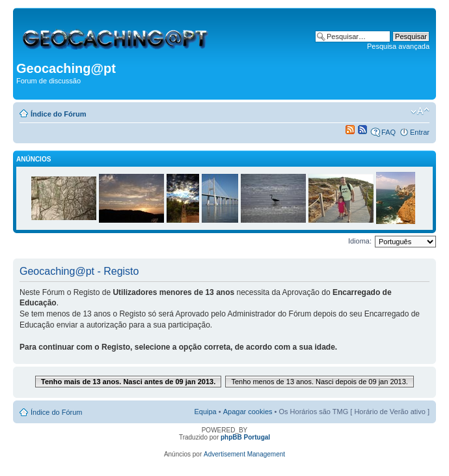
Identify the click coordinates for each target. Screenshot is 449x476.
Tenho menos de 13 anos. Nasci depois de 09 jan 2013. (320, 382)
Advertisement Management (244, 454)
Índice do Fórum (59, 114)
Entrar (420, 132)
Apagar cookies (248, 412)
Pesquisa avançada (398, 46)
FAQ (388, 132)
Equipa (205, 412)
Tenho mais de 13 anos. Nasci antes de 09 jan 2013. (128, 382)
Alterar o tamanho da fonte (420, 111)
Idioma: (360, 241)
